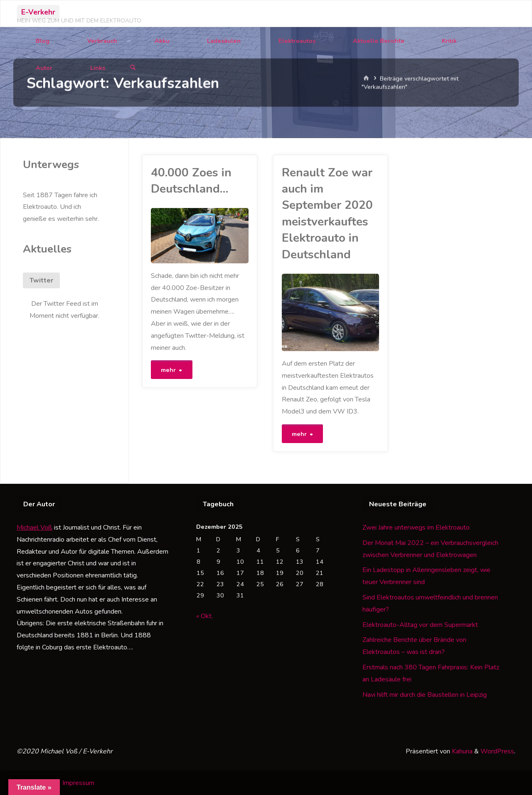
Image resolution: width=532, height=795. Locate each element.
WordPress (497, 750)
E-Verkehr (38, 12)
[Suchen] (133, 68)
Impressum (78, 782)
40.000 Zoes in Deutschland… (191, 181)
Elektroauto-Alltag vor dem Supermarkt (420, 624)
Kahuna (461, 750)
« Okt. (204, 615)
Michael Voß (34, 527)
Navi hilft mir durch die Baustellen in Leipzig (425, 694)
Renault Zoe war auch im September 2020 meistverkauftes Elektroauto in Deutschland (327, 214)
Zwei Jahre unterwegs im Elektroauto (416, 527)
